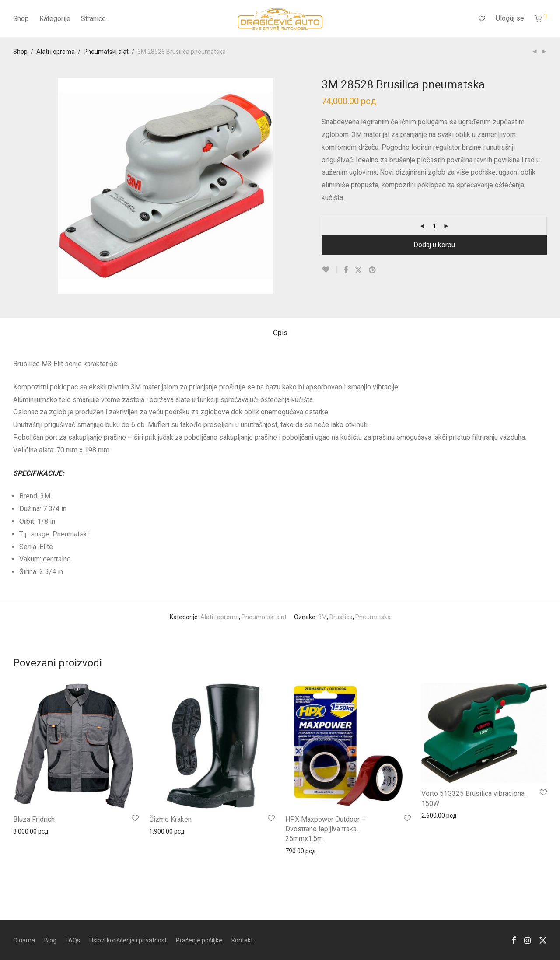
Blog (50, 940)
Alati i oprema (56, 52)
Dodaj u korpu (434, 245)
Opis (280, 333)
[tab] (280, 333)
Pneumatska (373, 617)
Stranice (93, 19)
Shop (21, 19)
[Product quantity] (434, 226)
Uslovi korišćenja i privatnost (128, 940)
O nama (24, 940)
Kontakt (242, 940)
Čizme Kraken (170, 819)
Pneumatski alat (106, 52)
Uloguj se (510, 18)
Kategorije (55, 19)
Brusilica (341, 617)
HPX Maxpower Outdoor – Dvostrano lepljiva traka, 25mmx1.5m (325, 829)
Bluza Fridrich (34, 819)
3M (322, 617)
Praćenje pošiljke (199, 940)
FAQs (73, 940)
